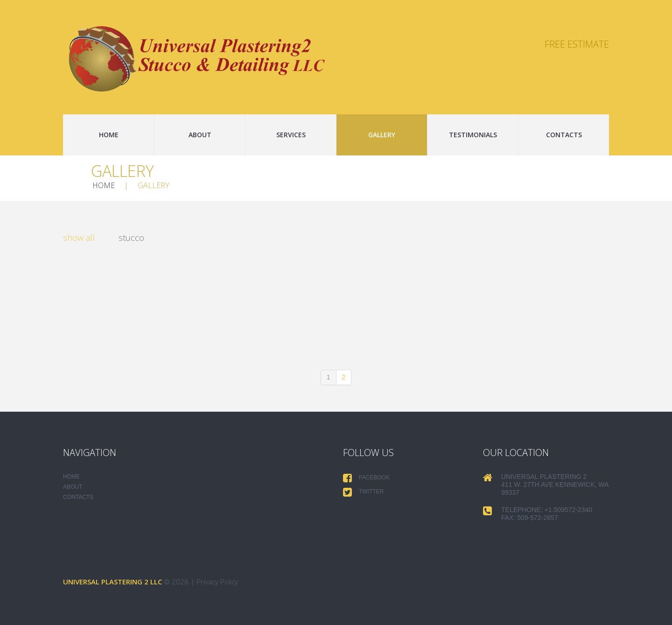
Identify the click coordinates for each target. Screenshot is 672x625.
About (200, 135)
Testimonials (473, 135)
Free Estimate (577, 44)
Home (109, 135)
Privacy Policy (217, 582)
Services (291, 135)
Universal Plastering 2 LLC (112, 582)
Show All (79, 238)
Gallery (382, 135)
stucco (131, 238)
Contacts (564, 135)
